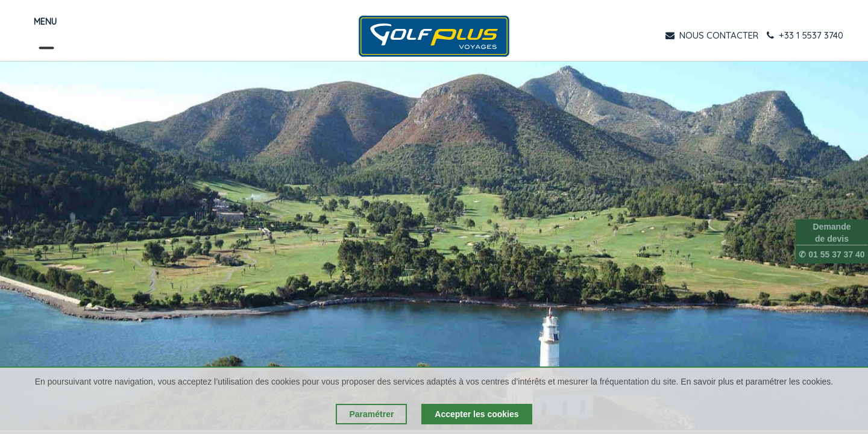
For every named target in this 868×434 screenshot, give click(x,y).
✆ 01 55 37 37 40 (832, 254)
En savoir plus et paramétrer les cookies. (757, 382)
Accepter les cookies (476, 414)
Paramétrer (371, 414)
